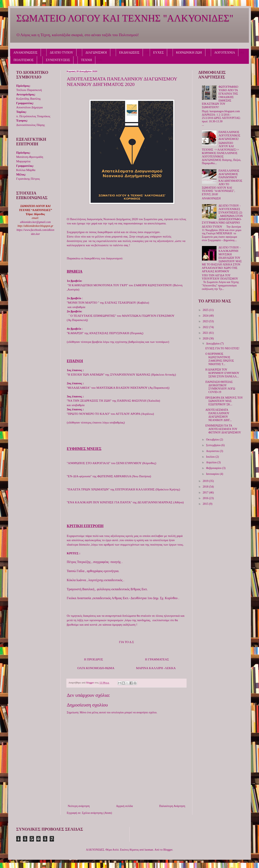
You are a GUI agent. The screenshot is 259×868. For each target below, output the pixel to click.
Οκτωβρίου (213, 440)
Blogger (168, 850)
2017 (206, 493)
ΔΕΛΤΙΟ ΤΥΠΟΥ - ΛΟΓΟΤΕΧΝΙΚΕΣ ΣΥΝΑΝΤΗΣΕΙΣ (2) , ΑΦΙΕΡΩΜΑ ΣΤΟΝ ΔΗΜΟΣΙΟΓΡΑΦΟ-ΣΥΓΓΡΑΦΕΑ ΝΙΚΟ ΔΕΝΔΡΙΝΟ (222, 214)
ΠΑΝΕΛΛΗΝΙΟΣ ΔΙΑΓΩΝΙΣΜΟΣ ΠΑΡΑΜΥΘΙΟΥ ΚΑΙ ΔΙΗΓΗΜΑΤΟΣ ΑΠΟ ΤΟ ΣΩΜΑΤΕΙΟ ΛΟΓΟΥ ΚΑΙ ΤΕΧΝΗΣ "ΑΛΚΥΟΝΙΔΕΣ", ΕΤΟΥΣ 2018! (222, 183)
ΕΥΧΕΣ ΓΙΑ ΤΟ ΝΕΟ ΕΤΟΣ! (222, 348)
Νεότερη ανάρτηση (79, 806)
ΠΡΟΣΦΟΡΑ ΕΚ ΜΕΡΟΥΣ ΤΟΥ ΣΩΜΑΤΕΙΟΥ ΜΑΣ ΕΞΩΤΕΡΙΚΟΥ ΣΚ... (224, 401)
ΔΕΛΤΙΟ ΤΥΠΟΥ (61, 52)
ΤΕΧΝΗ (86, 60)
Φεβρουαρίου (214, 468)
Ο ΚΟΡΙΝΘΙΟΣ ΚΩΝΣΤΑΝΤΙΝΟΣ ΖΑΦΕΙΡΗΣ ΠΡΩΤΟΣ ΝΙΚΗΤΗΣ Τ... (220, 359)
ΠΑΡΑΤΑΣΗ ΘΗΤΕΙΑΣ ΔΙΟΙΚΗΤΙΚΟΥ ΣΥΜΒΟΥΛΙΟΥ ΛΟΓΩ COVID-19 (220, 387)
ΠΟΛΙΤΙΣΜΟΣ (24, 60)
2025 (206, 310)
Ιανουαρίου (213, 474)
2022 (206, 327)
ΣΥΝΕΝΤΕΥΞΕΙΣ (58, 60)
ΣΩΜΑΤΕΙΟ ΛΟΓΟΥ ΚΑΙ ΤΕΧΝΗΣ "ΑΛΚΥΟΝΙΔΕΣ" (125, 18)
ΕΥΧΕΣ (158, 52)
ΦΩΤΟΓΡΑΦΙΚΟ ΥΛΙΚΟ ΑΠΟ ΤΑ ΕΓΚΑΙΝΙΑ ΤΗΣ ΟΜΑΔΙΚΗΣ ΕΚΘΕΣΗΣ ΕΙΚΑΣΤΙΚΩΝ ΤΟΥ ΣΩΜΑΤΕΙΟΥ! (220, 97)
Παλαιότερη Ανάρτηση (172, 806)
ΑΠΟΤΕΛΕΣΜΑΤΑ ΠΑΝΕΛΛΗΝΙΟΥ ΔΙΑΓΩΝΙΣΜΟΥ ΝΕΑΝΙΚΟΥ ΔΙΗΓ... (219, 415)
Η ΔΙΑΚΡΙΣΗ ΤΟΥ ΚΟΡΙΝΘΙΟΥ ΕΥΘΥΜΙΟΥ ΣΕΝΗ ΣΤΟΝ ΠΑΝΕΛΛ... (222, 373)
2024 (206, 316)
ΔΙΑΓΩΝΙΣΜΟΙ (96, 52)
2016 (206, 498)
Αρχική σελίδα (124, 806)
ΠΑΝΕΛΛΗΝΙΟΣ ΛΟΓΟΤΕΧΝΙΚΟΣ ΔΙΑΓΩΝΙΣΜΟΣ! (229, 136)
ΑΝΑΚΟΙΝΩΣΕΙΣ (25, 52)
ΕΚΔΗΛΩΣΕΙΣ (129, 52)
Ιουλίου (211, 457)
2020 (206, 338)
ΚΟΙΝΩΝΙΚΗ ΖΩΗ (189, 52)
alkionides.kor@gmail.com (35, 222)
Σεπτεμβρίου (214, 445)
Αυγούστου (213, 451)
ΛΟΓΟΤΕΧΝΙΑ (225, 52)
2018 (206, 487)
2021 (206, 333)
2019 (206, 481)
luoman (149, 850)
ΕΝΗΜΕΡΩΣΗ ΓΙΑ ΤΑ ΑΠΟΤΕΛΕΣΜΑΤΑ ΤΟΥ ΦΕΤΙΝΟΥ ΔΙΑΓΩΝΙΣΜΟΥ (223, 429)
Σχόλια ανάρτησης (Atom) (97, 813)
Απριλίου (212, 462)
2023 (206, 321)
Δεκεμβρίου (213, 344)
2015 (206, 504)
